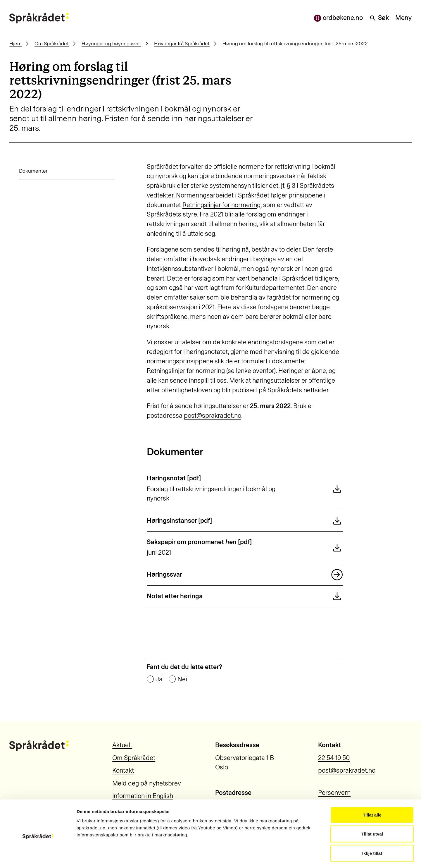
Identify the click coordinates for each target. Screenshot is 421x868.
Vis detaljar (316, 856)
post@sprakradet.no (213, 416)
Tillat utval (372, 811)
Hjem (15, 43)
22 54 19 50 (334, 758)
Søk (379, 18)
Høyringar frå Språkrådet (182, 43)
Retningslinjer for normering (221, 205)
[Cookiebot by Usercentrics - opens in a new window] (38, 857)
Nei (182, 679)
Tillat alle (372, 791)
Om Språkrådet (52, 43)
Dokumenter (24, 171)
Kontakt (123, 770)
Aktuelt (122, 745)
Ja (159, 679)
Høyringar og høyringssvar (111, 43)
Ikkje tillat (372, 830)
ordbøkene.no (338, 18)
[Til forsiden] (39, 18)
